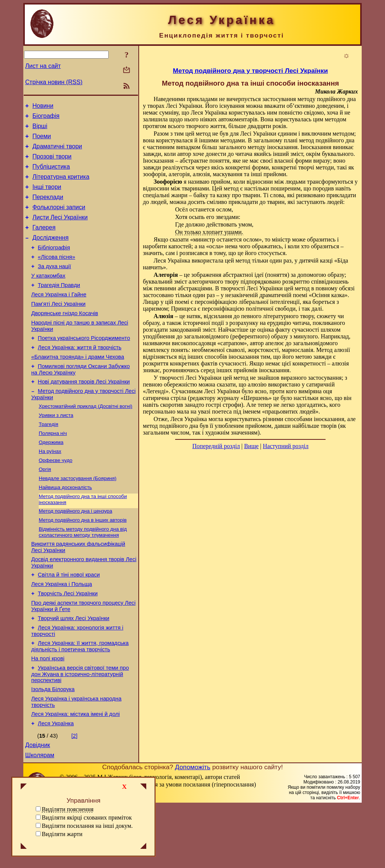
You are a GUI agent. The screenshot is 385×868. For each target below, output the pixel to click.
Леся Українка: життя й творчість (80, 376)
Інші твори (47, 197)
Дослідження (50, 253)
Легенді (156, 391)
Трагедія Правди (59, 306)
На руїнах (50, 488)
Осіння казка (328, 295)
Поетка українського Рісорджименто (84, 365)
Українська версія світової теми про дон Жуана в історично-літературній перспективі (80, 730)
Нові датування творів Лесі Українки (84, 413)
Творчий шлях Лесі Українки (74, 669)
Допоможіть (192, 829)
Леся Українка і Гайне (59, 317)
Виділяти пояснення (68, 809)
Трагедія (49, 459)
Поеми (42, 141)
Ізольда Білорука (53, 746)
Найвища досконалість (65, 528)
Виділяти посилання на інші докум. (87, 826)
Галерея (44, 242)
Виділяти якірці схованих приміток (87, 817)
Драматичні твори (57, 152)
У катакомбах (48, 296)
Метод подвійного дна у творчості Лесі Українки (250, 71)
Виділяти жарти (62, 834)
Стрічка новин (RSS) (54, 82)
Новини (43, 107)
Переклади (48, 208)
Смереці (98, 860)
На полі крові (48, 713)
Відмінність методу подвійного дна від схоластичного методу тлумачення (83, 575)
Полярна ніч (53, 469)
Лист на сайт (43, 66)
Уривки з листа (56, 449)
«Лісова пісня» (57, 275)
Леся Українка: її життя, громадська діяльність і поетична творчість (80, 700)
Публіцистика (51, 174)
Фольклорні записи (59, 220)
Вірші (40, 129)
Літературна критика (61, 186)
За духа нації (55, 285)
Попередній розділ (216, 446)
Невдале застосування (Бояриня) (78, 518)
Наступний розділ (286, 446)
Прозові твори (52, 163)
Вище (251, 446)
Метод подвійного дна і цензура (75, 553)
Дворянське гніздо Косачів (65, 338)
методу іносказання (273, 147)
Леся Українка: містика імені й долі (76, 773)
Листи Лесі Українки (60, 231)
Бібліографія (54, 264)
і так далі (310, 309)
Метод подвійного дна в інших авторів (83, 562)
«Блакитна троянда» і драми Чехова (78, 386)
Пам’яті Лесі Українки (58, 328)
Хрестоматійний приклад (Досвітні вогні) (86, 440)
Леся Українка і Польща (62, 632)
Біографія (46, 118)
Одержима (51, 479)
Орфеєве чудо (55, 498)
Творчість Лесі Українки (68, 642)
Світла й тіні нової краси (69, 621)
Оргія (45, 508)
